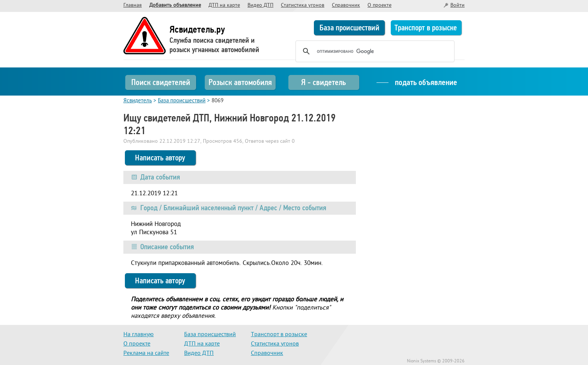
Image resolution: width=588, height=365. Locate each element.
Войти (457, 5)
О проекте (379, 5)
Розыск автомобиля (240, 82)
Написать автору (160, 158)
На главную (139, 335)
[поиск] (374, 51)
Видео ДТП (260, 5)
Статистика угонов (303, 5)
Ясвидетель (138, 101)
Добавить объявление (175, 5)
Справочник (346, 5)
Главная (133, 5)
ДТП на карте (224, 5)
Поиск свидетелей (161, 82)
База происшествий (349, 28)
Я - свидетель (323, 82)
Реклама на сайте (146, 353)
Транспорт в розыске (426, 28)
